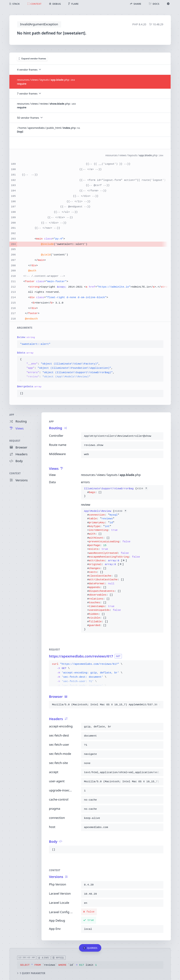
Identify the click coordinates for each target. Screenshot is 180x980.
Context (15, 473)
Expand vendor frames (32, 59)
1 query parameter (31, 973)
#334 (142, 489)
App (12, 415)
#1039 (121, 511)
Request (15, 441)
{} (116, 492)
